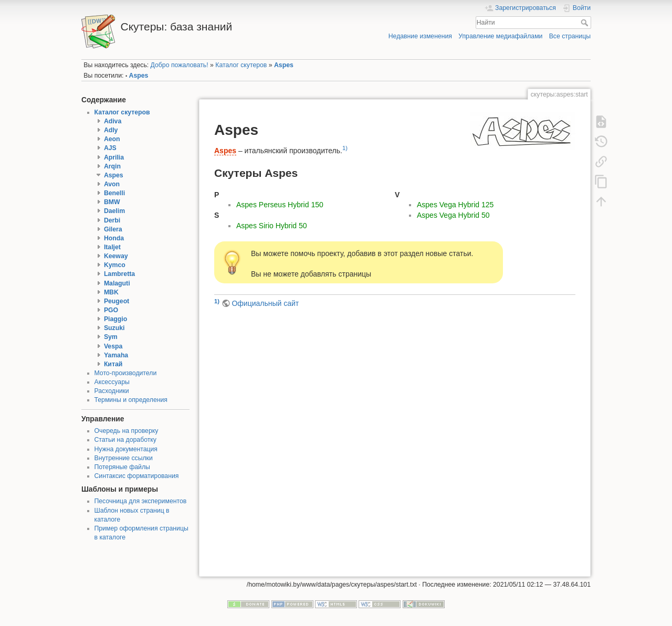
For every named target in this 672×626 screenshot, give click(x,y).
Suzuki (114, 328)
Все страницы (570, 36)
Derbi (112, 220)
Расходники (112, 391)
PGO (111, 310)
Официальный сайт (265, 303)
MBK (111, 292)
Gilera (113, 229)
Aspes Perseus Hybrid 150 (280, 205)
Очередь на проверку (127, 431)
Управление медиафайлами (500, 36)
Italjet (112, 247)
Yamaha (116, 355)
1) (345, 148)
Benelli (114, 193)
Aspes (284, 65)
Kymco (115, 265)
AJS (110, 148)
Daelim (114, 211)
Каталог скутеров (241, 65)
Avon (112, 184)
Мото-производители (126, 373)
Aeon (112, 139)
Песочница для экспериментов (141, 501)
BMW (112, 202)
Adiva (113, 121)
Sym (111, 337)
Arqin (112, 166)
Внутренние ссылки (124, 458)
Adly (111, 130)
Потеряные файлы (122, 467)
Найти (586, 23)
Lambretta (119, 274)
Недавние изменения (420, 36)
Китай (113, 364)
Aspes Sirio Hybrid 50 (272, 226)
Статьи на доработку (125, 440)
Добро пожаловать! (180, 65)
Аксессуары (112, 382)
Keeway (116, 256)
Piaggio (115, 319)
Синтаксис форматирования (137, 476)
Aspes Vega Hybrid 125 (455, 205)
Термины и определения (131, 400)
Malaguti (117, 283)
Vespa (113, 346)
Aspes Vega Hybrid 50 (453, 215)
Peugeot (117, 301)
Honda (114, 238)
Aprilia (114, 157)
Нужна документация (126, 449)
